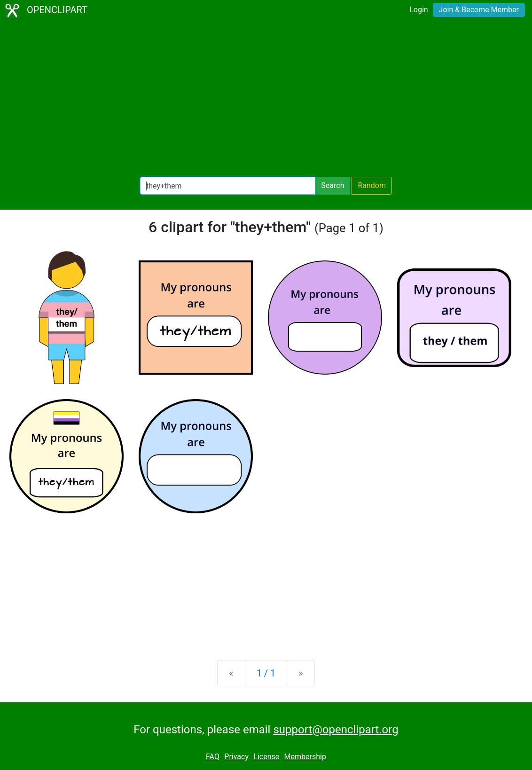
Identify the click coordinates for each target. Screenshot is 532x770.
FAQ (213, 757)
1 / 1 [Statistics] (266, 673)
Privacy (236, 757)
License (266, 757)
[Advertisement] (266, 99)
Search (332, 185)
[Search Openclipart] (228, 186)
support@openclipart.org (336, 730)
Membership (305, 757)
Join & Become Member (479, 10)
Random (372, 185)
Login (419, 10)
